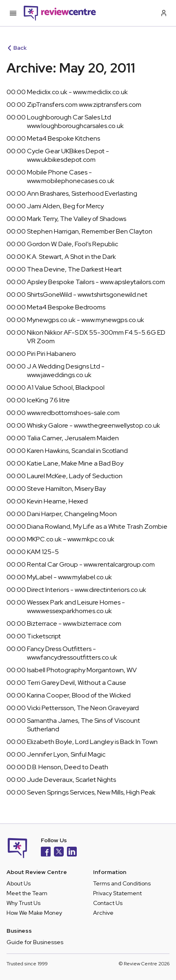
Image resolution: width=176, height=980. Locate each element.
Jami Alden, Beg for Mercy (65, 206)
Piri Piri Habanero (51, 354)
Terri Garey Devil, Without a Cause (77, 683)
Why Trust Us (23, 903)
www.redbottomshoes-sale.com (73, 413)
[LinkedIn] (72, 853)
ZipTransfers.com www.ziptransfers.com (84, 105)
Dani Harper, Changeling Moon (72, 514)
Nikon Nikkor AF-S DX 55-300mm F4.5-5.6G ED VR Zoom (96, 337)
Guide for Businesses (35, 942)
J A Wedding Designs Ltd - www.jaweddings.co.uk (66, 371)
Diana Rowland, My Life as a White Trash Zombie (97, 526)
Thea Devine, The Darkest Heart (74, 269)
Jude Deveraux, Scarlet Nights (71, 780)
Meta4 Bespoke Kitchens (63, 138)
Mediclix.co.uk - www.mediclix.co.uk (77, 92)
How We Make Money (34, 913)
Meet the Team (27, 893)
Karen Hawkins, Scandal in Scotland (77, 451)
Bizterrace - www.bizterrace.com (74, 624)
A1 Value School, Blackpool (66, 387)
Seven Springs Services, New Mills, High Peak (91, 792)
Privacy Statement (117, 893)
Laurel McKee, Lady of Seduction (75, 476)
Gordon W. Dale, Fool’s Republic (72, 244)
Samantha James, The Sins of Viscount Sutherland (84, 725)
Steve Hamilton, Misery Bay (66, 489)
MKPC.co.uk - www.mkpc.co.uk (71, 539)
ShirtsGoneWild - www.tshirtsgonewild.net (87, 295)
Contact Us (108, 903)
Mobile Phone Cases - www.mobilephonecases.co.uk (71, 177)
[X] (59, 853)
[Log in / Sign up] (163, 13)
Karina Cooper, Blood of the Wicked (79, 695)
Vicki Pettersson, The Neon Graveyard (83, 708)
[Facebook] (46, 853)
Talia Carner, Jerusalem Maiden (73, 438)
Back (17, 48)
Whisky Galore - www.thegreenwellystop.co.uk (94, 425)
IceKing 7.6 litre (48, 400)
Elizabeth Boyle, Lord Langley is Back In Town (92, 742)
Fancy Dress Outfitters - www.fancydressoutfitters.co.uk (72, 653)
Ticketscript (44, 636)
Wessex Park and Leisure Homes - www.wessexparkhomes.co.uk (76, 607)
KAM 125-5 (43, 552)
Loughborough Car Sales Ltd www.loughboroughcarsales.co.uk (75, 121)
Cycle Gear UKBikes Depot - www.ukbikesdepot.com (68, 155)
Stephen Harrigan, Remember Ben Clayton (90, 231)
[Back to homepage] (60, 13)
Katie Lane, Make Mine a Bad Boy (75, 463)
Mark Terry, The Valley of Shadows (77, 219)
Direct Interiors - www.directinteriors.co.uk (87, 590)
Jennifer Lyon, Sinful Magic (66, 754)
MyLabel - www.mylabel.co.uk (69, 577)
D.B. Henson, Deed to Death (68, 767)
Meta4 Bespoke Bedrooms (66, 307)
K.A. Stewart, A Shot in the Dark (71, 257)
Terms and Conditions (122, 883)
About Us (19, 883)
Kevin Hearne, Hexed (57, 501)
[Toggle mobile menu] (13, 13)
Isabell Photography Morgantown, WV (82, 670)
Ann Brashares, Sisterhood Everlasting (82, 193)
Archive (103, 913)
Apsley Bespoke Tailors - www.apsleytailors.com (96, 282)
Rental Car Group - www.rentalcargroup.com (91, 564)
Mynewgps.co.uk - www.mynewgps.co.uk (86, 320)
